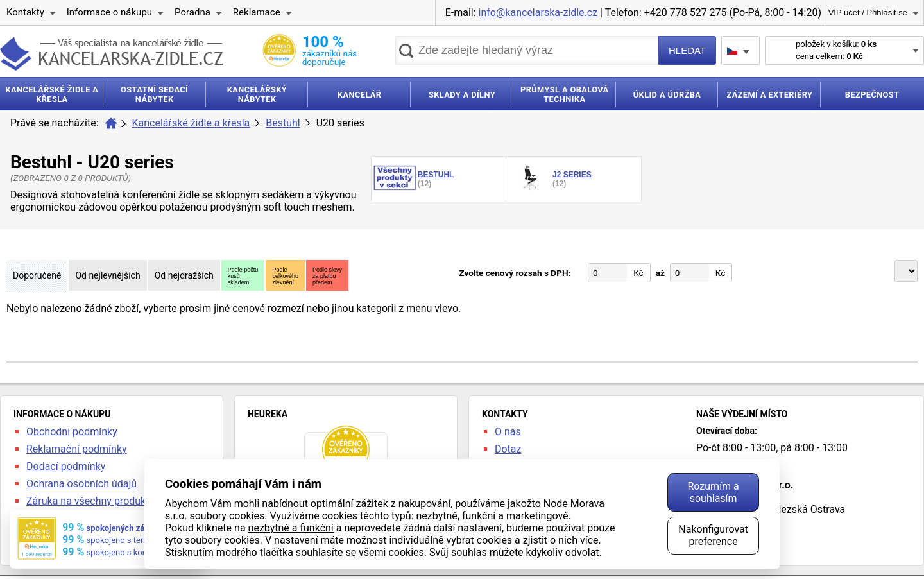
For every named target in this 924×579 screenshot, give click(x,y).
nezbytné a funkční (291, 528)
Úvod (111, 123)
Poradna (193, 12)
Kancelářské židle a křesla (191, 123)
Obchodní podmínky (72, 432)
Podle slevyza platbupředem (327, 276)
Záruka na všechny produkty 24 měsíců (115, 501)
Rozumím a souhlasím (713, 492)
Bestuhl (283, 123)
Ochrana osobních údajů (81, 484)
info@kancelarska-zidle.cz (538, 13)
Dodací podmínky (66, 466)
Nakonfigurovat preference (713, 535)
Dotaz (508, 449)
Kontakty (25, 12)
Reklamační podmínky (77, 449)
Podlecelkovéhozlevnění (285, 276)
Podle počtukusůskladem (243, 276)
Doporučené (37, 275)
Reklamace (257, 12)
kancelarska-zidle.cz (111, 54)
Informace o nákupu (109, 12)
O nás (508, 432)
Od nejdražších (184, 275)
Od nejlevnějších (107, 275)
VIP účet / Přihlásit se (868, 13)
